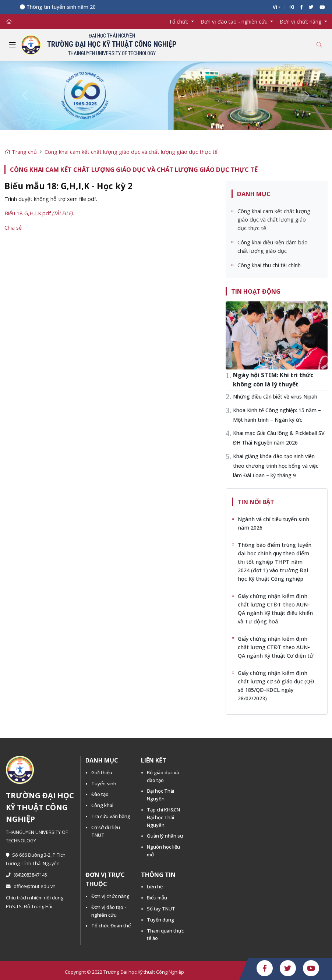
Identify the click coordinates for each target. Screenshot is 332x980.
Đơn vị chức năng (110, 896)
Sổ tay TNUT (161, 909)
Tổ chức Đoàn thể (111, 926)
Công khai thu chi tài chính (269, 265)
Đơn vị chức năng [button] (301, 22)
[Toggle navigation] (13, 45)
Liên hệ (155, 887)
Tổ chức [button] (179, 22)
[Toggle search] (319, 45)
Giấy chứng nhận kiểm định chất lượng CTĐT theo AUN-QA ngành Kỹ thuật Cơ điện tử (276, 647)
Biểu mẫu (157, 898)
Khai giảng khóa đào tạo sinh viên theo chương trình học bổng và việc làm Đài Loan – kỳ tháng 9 (276, 466)
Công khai (102, 805)
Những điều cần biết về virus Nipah (275, 397)
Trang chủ (21, 152)
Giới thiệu (102, 772)
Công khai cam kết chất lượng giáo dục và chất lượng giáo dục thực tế (131, 152)
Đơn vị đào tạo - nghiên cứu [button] (235, 22)
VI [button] (275, 7)
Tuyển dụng (160, 920)
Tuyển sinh (104, 783)
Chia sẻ (13, 228)
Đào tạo (100, 794)
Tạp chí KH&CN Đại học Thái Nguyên (163, 817)
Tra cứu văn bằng (111, 816)
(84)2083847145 (27, 875)
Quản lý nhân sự (165, 836)
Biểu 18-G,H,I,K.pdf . (39, 213)
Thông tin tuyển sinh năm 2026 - (69, 7)
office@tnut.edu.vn (31, 886)
